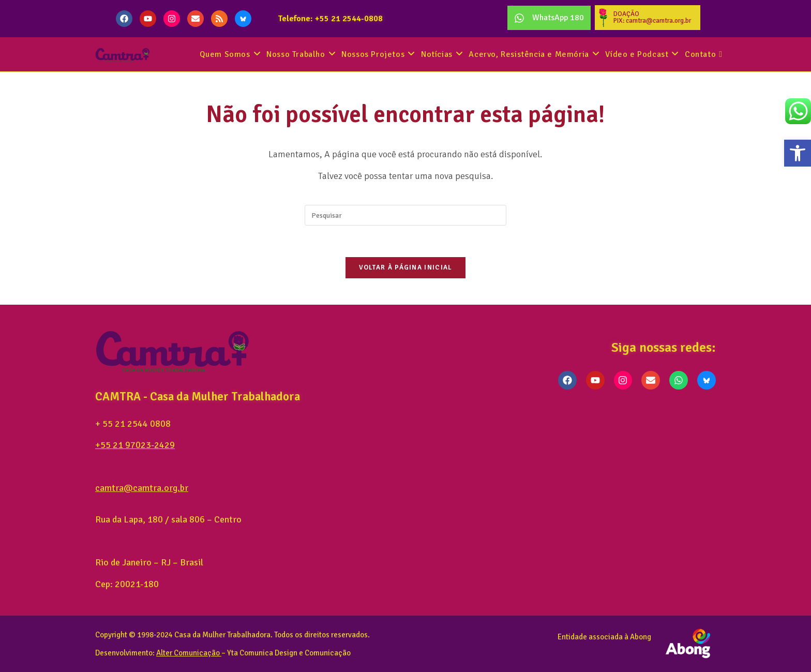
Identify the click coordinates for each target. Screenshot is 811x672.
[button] (798, 153)
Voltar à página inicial (406, 267)
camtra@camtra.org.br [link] (142, 488)
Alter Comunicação (188, 652)
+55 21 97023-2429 (135, 445)
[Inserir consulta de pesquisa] (405, 215)
